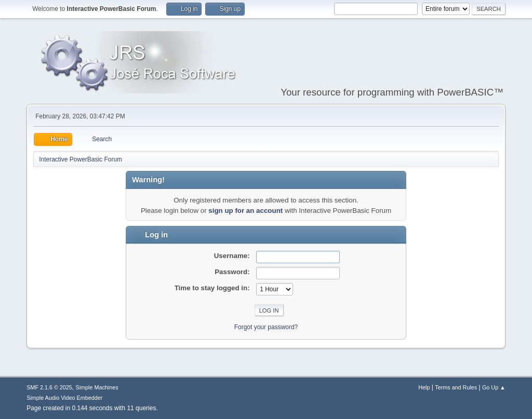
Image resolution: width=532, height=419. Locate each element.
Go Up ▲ (494, 387)
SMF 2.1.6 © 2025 (49, 387)
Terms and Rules (456, 387)
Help (424, 387)
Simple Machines (97, 387)
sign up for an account (245, 211)
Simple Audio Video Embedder (64, 398)
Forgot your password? (266, 327)
